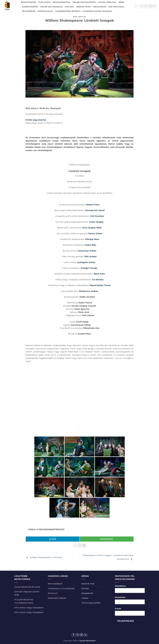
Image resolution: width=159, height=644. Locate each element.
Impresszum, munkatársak (61, 588)
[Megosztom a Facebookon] (75, 545)
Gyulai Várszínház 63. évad (27, 587)
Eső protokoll (117, 7)
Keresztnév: (120, 597)
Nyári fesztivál (79, 17)
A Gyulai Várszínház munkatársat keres (24, 601)
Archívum (53, 593)
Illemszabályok (55, 584)
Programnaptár (62, 2)
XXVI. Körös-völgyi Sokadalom (29, 608)
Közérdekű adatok (57, 598)
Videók (85, 598)
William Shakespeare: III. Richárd (44, 558)
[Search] (136, 6)
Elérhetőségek (30, 7)
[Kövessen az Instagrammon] (146, 6)
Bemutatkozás (29, 2)
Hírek (121, 2)
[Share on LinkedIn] (84, 545)
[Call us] (155, 6)
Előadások (45, 2)
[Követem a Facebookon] (141, 6)
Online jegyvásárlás (51, 7)
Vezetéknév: (120, 586)
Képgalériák (100, 7)
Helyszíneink (29, 11)
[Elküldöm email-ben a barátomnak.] (80, 545)
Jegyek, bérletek (107, 2)
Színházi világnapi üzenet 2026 (27, 593)
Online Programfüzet (84, 2)
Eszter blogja (45, 11)
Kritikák (69, 7)
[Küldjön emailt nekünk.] (150, 6)
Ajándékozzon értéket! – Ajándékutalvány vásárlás (84, 11)
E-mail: (118, 609)
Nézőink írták (84, 7)
